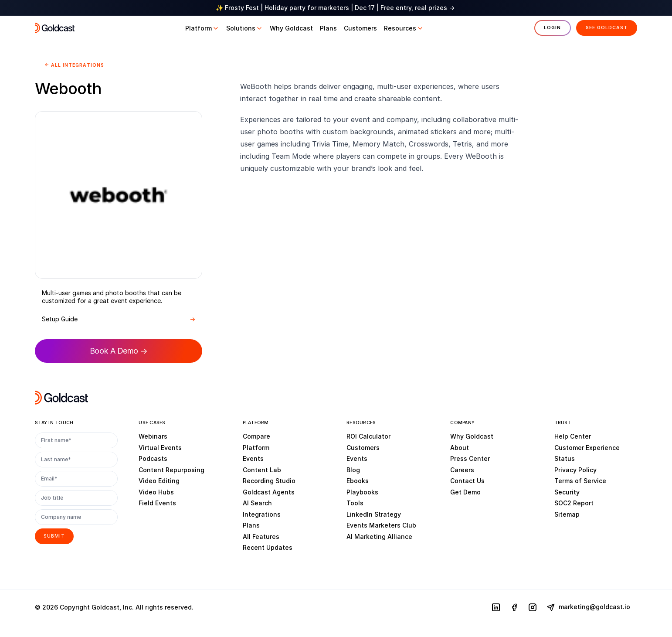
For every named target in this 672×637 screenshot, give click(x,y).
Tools (355, 503)
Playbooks (362, 492)
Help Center (573, 436)
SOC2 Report (574, 503)
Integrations (262, 514)
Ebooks (358, 481)
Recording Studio (269, 481)
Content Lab (262, 469)
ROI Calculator (368, 436)
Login (552, 28)
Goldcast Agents (269, 492)
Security (567, 492)
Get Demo (465, 492)
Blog (353, 469)
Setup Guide (119, 319)
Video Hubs (156, 492)
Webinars (153, 436)
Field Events (157, 503)
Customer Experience (587, 447)
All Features (261, 536)
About (460, 447)
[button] (202, 28)
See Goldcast (607, 28)
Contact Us (467, 481)
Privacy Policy (575, 469)
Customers (363, 447)
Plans (251, 525)
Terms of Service (580, 481)
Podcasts (153, 458)
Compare (256, 436)
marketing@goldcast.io (588, 607)
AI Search (257, 503)
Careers (462, 469)
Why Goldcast (472, 436)
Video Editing (159, 481)
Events (253, 458)
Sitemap (567, 514)
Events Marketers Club (381, 525)
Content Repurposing (171, 469)
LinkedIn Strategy (374, 514)
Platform (256, 447)
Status (565, 458)
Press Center (470, 458)
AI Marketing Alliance (379, 536)
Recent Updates (268, 547)
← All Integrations (74, 65)
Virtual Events (160, 447)
